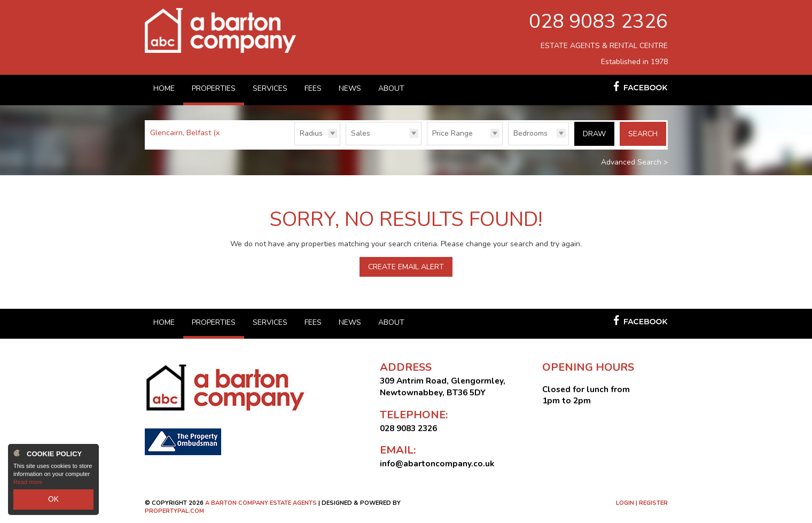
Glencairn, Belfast (186, 133)
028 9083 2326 (598, 21)
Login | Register (642, 502)
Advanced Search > (634, 162)
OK (53, 501)
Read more (28, 486)
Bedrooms (530, 133)
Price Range (452, 133)
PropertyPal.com (174, 510)
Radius (311, 133)
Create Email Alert (406, 266)
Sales (361, 133)
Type (346, 145)
